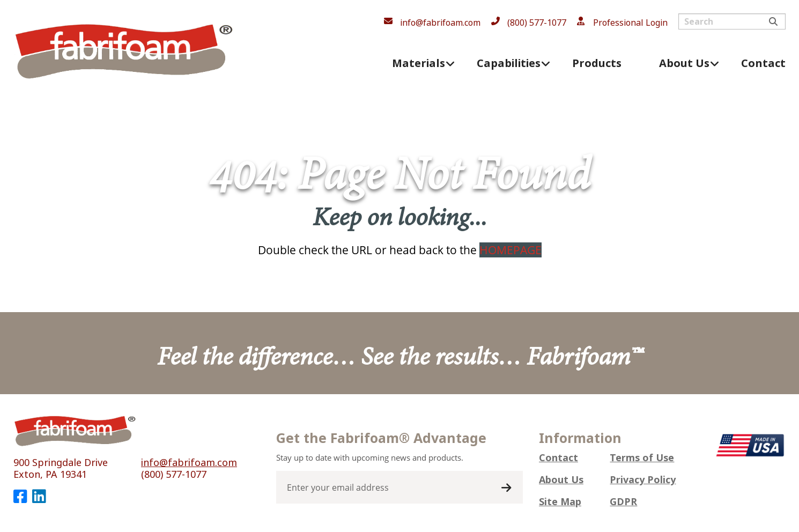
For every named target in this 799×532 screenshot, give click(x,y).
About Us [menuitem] (684, 64)
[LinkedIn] (39, 496)
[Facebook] (20, 496)
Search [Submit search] (773, 21)
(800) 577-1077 (537, 23)
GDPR (623, 502)
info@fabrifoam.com (440, 23)
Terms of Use (642, 458)
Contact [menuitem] (763, 64)
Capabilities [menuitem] (509, 64)
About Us (561, 480)
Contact (558, 458)
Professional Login (630, 23)
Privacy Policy (643, 480)
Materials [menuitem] (419, 64)
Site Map (560, 502)
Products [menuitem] (597, 64)
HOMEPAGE (511, 250)
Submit (506, 488)
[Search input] (732, 21)
